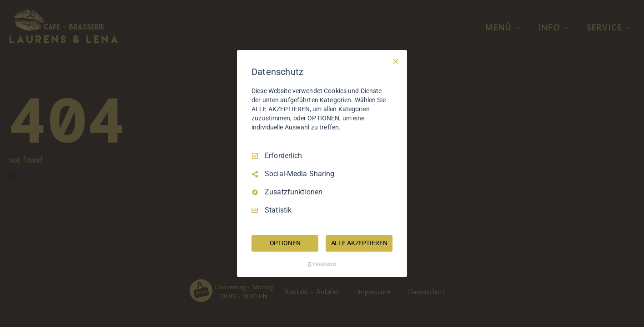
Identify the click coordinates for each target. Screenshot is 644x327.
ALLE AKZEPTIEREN (359, 243)
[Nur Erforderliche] (396, 61)
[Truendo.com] (322, 264)
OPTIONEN (285, 243)
